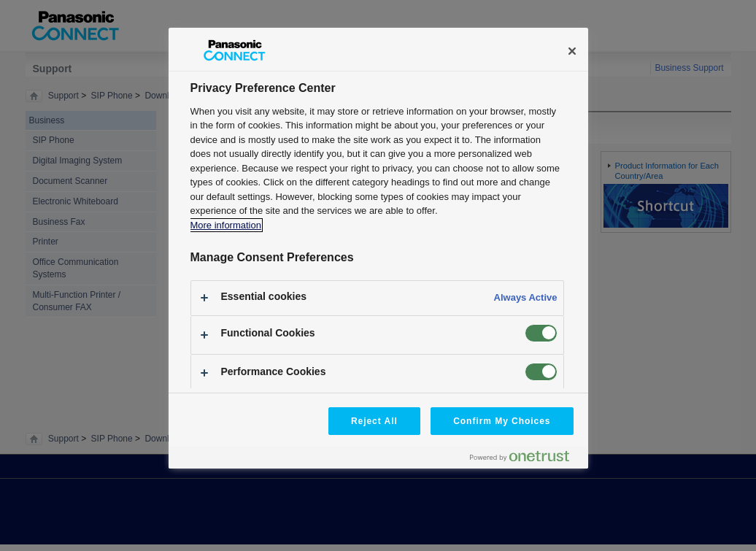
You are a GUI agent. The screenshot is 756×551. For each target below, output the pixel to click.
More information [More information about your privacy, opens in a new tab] (226, 225)
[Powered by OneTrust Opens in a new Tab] (525, 459)
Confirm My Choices (502, 421)
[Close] (572, 51)
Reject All (374, 421)
